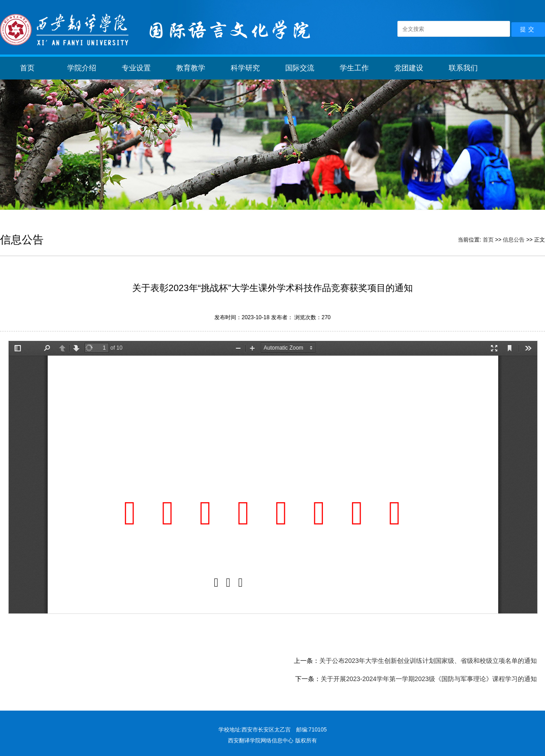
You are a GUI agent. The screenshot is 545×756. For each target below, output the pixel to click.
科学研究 (245, 68)
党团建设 (409, 68)
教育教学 (191, 68)
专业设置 (136, 68)
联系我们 (463, 68)
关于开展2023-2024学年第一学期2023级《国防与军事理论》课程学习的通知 (429, 679)
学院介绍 (82, 68)
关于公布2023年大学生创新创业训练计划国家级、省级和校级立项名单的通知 (428, 661)
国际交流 (300, 68)
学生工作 (354, 68)
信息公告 (514, 240)
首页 (27, 68)
